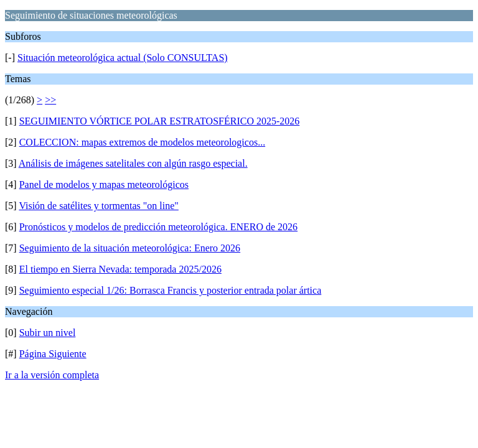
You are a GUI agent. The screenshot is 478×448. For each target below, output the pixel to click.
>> (50, 100)
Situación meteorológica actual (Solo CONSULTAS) (123, 58)
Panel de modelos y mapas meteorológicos (104, 184)
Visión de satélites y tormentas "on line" (99, 206)
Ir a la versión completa (52, 375)
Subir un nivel (48, 333)
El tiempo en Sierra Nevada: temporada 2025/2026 (120, 269)
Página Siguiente (53, 354)
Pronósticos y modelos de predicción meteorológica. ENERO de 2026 (158, 227)
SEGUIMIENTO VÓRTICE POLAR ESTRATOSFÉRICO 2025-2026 (160, 121)
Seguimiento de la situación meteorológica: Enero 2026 (130, 248)
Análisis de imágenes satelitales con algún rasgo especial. (133, 163)
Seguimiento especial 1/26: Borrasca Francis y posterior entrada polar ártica (171, 290)
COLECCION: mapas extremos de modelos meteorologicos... (142, 142)
